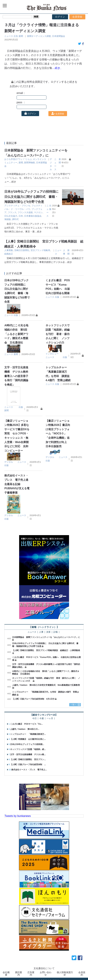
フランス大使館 (48, 209)
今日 (34, 715)
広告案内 (31, 970)
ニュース (9, 36)
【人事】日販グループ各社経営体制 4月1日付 (33, 696)
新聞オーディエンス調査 (39, 36)
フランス (35, 209)
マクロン (9, 212)
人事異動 (9, 247)
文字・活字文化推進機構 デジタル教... (28, 751)
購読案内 (19, 970)
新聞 (21, 36)
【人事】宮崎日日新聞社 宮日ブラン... (28, 756)
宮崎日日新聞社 (22, 247)
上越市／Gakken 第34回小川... (25, 726)
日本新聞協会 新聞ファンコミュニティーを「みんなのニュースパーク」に (46, 634)
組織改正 (9, 250)
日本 (31, 212)
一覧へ (74, 701)
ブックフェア (23, 209)
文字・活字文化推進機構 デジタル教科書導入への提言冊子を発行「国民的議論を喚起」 (16, 373)
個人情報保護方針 (65, 970)
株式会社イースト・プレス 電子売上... (29, 766)
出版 (16, 312)
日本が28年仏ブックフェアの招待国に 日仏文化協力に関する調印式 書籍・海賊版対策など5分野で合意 (38, 197)
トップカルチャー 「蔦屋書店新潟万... (28, 731)
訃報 (56, 629)
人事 (41, 629)
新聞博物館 (30, 163)
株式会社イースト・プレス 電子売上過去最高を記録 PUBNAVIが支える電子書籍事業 (17, 481)
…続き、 (58, 68)
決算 (48, 629)
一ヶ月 (50, 715)
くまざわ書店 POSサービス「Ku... (26, 721)
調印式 (11, 216)
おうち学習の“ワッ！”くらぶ (18, 159)
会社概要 (6, 970)
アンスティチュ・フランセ (17, 206)
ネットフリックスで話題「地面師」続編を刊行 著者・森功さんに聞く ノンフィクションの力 (58, 331)
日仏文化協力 (21, 212)
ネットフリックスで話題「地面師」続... (28, 746)
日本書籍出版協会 (43, 212)
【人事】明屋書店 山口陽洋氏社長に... (28, 736)
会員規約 (82, 970)
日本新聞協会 (59, 36)
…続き (12, 182)
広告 (16, 36)
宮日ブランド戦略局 (40, 247)
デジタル (9, 458)
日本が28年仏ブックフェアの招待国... (27, 741)
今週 (42, 715)
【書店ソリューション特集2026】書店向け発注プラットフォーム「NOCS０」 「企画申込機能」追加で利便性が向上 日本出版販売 (58, 430)
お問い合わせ (46, 970)
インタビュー (52, 350)
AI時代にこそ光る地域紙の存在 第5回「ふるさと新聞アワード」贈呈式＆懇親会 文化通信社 (16, 331)
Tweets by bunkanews (18, 812)
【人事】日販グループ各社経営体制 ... (28, 761)
